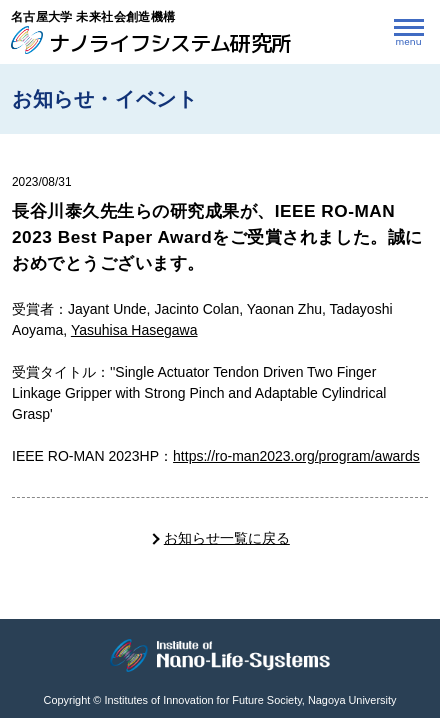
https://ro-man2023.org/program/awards (296, 456)
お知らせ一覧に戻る (227, 538)
